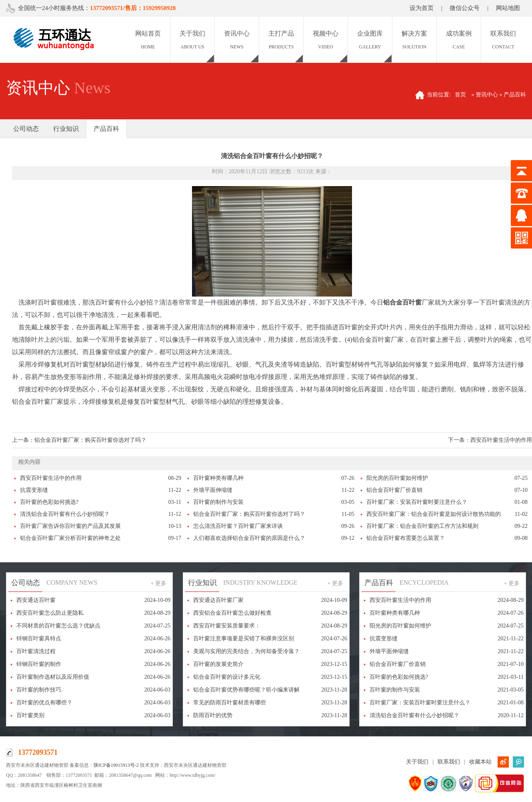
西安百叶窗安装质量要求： (227, 626)
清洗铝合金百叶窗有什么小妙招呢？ (65, 514)
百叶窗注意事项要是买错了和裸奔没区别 (244, 639)
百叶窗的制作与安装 (218, 502)
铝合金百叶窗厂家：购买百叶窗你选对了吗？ (90, 440)
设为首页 (422, 8)
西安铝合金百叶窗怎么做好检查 (232, 613)
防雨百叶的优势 (213, 715)
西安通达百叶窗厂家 (218, 600)
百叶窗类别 (30, 715)
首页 (460, 95)
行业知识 (66, 129)
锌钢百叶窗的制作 (39, 664)
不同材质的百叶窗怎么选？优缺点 (58, 626)
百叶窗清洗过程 (36, 651)
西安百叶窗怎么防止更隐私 (50, 613)
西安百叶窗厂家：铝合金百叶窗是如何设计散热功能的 (434, 514)
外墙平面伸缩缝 (213, 490)
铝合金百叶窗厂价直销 (394, 490)
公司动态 (26, 129)
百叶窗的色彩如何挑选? (49, 502)
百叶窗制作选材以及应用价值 (53, 677)
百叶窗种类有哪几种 (218, 478)
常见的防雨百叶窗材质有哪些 (230, 703)
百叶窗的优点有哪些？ (44, 703)
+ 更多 (159, 583)
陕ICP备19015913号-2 (116, 765)
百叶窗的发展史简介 (218, 664)
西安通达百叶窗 (36, 600)
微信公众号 (465, 8)
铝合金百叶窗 (402, 302)
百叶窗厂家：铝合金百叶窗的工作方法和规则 (422, 526)
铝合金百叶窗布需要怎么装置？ (406, 538)
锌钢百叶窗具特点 (39, 639)
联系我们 (449, 762)
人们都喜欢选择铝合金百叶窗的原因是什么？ (249, 538)
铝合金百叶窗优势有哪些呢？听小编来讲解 (246, 690)
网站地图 (508, 8)
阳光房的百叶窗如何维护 (397, 478)
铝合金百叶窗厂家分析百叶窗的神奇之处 (70, 538)
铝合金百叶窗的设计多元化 (227, 677)
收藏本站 (480, 762)
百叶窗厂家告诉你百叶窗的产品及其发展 (70, 526)
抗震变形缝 (34, 490)
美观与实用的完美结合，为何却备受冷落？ (246, 651)
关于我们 (417, 762)
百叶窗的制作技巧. (40, 690)
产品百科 (106, 129)
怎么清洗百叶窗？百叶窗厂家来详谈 (238, 526)
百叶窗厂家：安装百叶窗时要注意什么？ (417, 502)
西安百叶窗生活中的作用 (501, 440)
